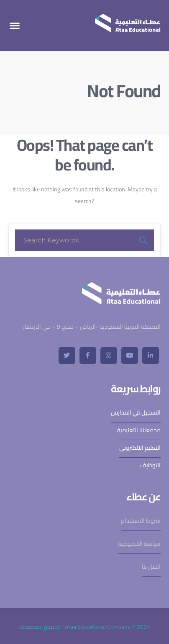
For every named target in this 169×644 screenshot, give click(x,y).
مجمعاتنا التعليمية (139, 430)
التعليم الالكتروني (140, 448)
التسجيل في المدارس (136, 412)
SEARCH (143, 240)
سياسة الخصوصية (139, 544)
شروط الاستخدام (141, 520)
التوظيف (150, 465)
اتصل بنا (151, 567)
